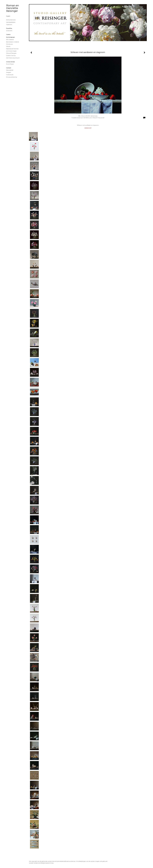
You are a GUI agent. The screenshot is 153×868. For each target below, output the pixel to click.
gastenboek (10, 75)
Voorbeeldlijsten (11, 22)
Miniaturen (10, 44)
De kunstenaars (11, 20)
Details (8, 46)
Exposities (9, 28)
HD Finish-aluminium (13, 58)
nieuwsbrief (10, 70)
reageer (9, 72)
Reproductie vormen (12, 49)
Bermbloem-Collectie (13, 42)
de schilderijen (11, 37)
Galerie (8, 34)
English (8, 16)
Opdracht (9, 24)
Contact (9, 68)
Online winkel (10, 62)
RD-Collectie (10, 39)
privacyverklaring (12, 77)
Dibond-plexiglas (11, 53)
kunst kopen (10, 64)
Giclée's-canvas (11, 56)
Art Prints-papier (11, 51)
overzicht (9, 31)
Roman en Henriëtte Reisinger (13, 8)
